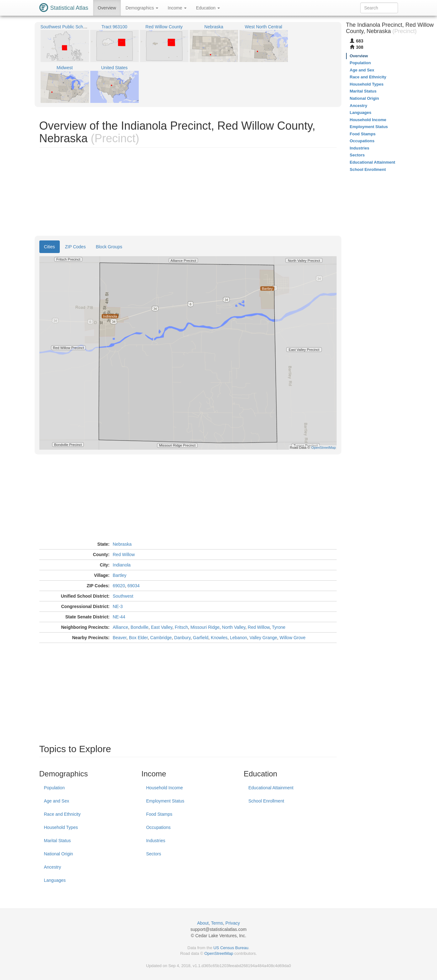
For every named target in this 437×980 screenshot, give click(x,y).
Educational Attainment (271, 788)
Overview (107, 8)
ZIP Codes (76, 247)
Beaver (120, 638)
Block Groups (109, 247)
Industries (156, 841)
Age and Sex (57, 801)
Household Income (164, 788)
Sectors (153, 854)
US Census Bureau (231, 948)
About (203, 923)
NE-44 (119, 617)
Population (54, 788)
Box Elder (138, 638)
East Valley (162, 627)
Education (208, 8)
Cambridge (161, 638)
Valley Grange (263, 638)
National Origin (59, 854)
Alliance (120, 627)
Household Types (61, 827)
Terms (217, 923)
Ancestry (53, 867)
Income (177, 8)
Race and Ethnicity (62, 814)
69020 (119, 586)
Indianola (122, 565)
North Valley (234, 627)
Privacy (233, 923)
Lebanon (239, 638)
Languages (55, 880)
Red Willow (124, 555)
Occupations (158, 827)
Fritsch (181, 627)
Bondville (140, 627)
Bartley (120, 575)
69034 (134, 586)
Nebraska (122, 544)
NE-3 (118, 606)
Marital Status (58, 841)
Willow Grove (293, 638)
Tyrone (279, 627)
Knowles (219, 638)
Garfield (201, 638)
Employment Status (165, 801)
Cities (50, 247)
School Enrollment (266, 801)
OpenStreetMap (219, 953)
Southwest (123, 596)
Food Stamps (159, 814)
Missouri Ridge (205, 627)
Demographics (142, 8)
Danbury (182, 638)
